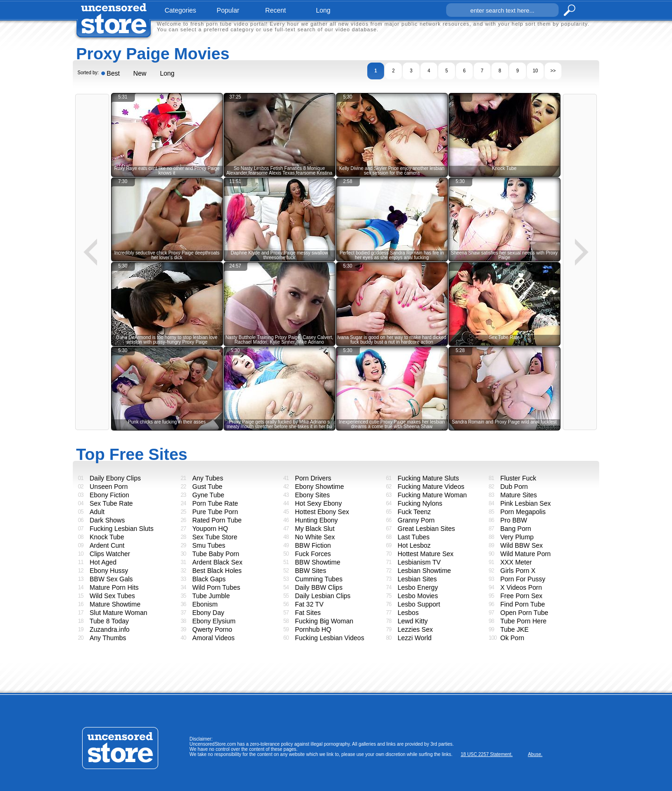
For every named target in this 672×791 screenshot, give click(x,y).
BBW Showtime (318, 562)
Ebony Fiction (109, 495)
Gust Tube (207, 487)
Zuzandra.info (110, 629)
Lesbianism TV (419, 562)
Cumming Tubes (319, 579)
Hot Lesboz (414, 545)
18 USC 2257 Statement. (486, 754)
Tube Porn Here (523, 621)
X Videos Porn (521, 587)
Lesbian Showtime (424, 571)
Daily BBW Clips (319, 587)
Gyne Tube (208, 495)
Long (167, 73)
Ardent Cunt (107, 545)
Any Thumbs (108, 638)
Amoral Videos (213, 638)
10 (535, 71)
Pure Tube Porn (215, 512)
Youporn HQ (210, 529)
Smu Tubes (209, 545)
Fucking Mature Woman (432, 495)
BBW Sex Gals (111, 579)
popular (228, 10)
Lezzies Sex (415, 629)
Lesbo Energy (418, 587)
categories (181, 10)
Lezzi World (415, 638)
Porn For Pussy (523, 579)
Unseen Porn (109, 487)
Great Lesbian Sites (426, 529)
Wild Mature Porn (525, 554)
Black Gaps (209, 579)
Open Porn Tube (524, 613)
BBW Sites (311, 571)
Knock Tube (107, 537)
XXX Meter (516, 562)
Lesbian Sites (417, 579)
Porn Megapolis (523, 512)
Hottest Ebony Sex (322, 512)
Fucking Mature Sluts (428, 478)
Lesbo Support (419, 604)
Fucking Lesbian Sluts (122, 529)
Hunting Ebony (316, 520)
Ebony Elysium (214, 621)
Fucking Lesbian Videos (329, 638)
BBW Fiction (313, 545)
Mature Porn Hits (114, 587)
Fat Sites (308, 613)
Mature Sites (519, 495)
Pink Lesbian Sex (525, 503)
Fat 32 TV (309, 604)
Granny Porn (416, 520)
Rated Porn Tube (217, 520)
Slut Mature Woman (118, 613)
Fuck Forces (313, 554)
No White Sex (315, 537)
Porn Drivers (313, 478)
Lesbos (408, 613)
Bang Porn (516, 529)
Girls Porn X (518, 571)
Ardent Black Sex (217, 562)
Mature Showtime (115, 604)
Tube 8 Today (109, 621)
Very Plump (517, 537)
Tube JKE (514, 629)
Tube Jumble (211, 596)
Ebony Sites (312, 495)
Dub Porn (514, 487)
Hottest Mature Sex (426, 554)
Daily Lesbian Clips (323, 596)
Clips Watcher (110, 554)
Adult (97, 512)
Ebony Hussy (109, 571)
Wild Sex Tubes (112, 596)
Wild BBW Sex (521, 545)
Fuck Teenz (414, 512)
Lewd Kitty (413, 621)
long (323, 10)
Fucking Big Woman (324, 621)
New (140, 73)
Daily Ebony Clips (115, 478)
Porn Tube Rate (215, 503)
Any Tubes (208, 478)
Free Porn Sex (521, 596)
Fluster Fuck (518, 478)
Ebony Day (208, 613)
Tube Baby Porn (216, 554)
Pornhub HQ (313, 629)
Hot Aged (103, 562)
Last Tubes (414, 537)
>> (553, 71)
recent (275, 10)
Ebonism (205, 604)
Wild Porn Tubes (216, 587)
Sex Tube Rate (111, 503)
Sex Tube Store (215, 537)
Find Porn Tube (523, 604)
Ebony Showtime (319, 487)
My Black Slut (315, 529)
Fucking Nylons (420, 503)
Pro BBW (514, 520)
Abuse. (535, 754)
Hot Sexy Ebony (318, 503)
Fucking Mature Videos (431, 487)
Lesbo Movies (418, 596)
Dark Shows (107, 520)
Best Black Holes (217, 571)
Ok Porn (512, 638)
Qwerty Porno (212, 629)
